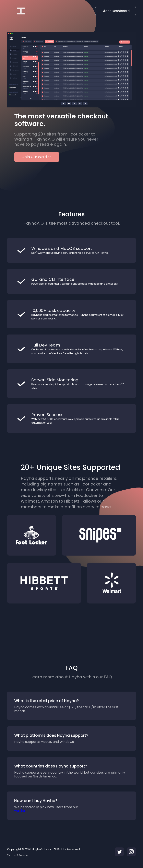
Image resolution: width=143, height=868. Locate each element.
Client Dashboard (116, 11)
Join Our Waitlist (37, 157)
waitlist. (20, 811)
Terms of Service (17, 855)
